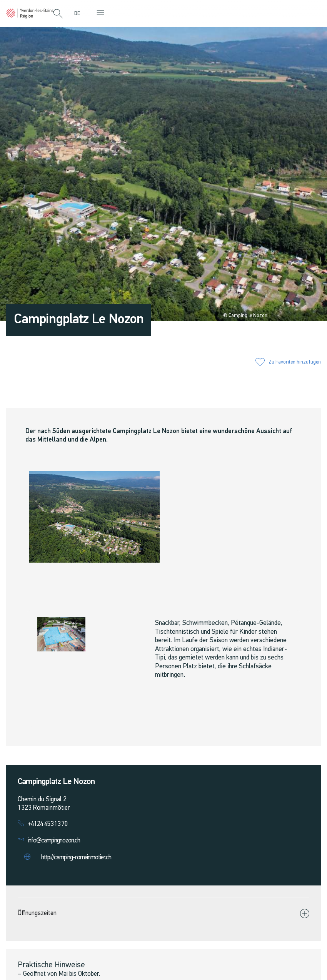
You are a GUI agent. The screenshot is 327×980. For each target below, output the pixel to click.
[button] (58, 14)
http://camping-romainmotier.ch (76, 858)
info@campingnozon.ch (54, 841)
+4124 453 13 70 (48, 824)
